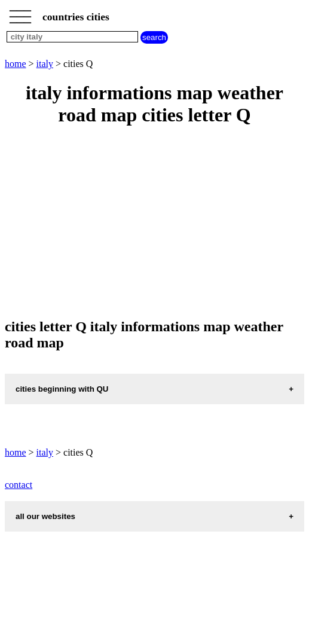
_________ (20, 13)
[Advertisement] (154, 223)
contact (19, 485)
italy (45, 64)
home (16, 64)
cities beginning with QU (62, 389)
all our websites (45, 516)
